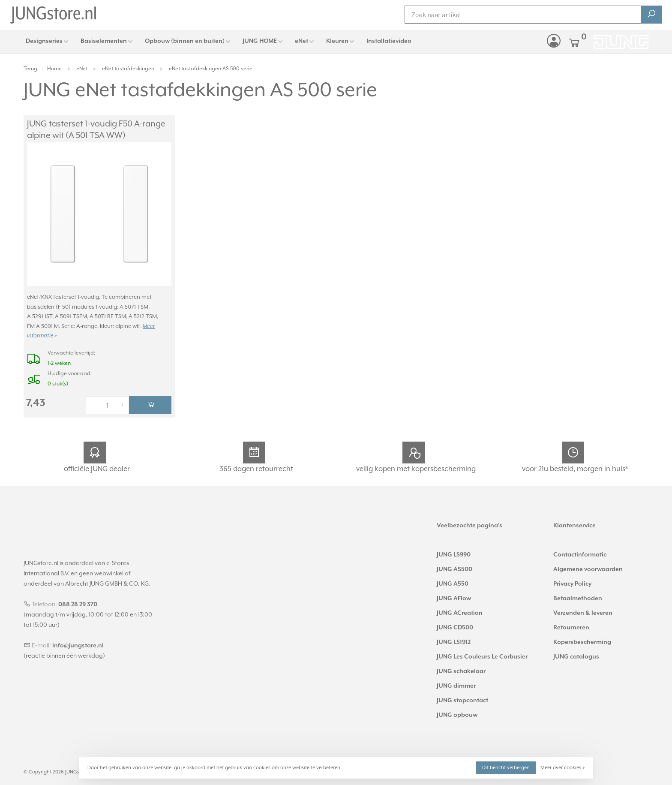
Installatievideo (389, 41)
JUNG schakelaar (461, 671)
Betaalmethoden (578, 599)
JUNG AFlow (454, 599)
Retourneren (571, 628)
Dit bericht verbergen (506, 768)
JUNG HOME (260, 41)
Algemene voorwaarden (588, 569)
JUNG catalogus (576, 657)
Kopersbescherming (582, 642)
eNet (301, 41)
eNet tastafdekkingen (128, 69)
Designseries (44, 41)
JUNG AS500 (454, 569)
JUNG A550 (453, 584)
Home (54, 69)
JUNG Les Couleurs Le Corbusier (482, 657)
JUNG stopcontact (462, 701)
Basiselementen (104, 41)
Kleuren (337, 41)
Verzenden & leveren (583, 613)
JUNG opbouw (457, 715)
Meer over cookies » (562, 768)
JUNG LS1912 (454, 642)
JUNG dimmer (456, 686)
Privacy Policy (572, 584)
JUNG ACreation (460, 613)
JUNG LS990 (454, 555)
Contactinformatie (580, 555)
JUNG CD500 (455, 628)
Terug (30, 69)
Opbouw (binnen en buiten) (185, 41)
